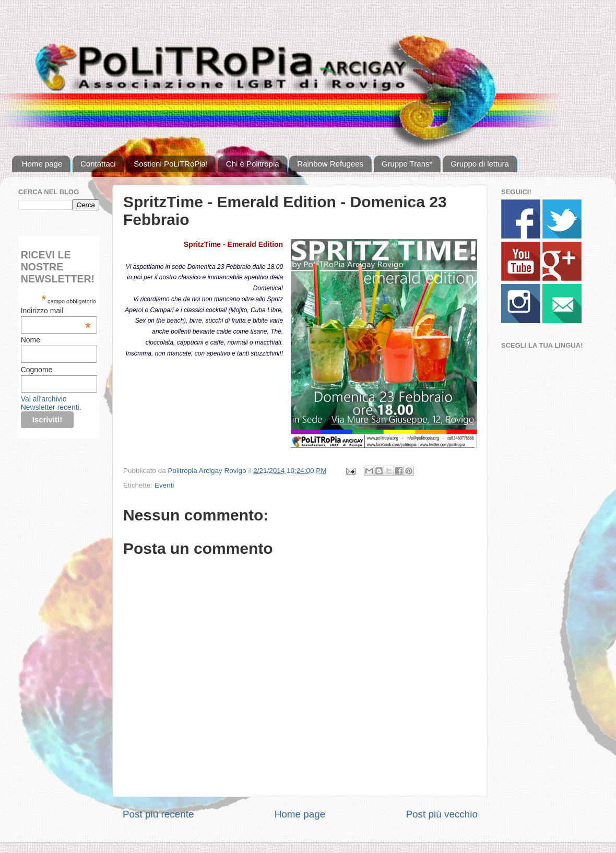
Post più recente (158, 814)
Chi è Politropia (253, 164)
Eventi (164, 485)
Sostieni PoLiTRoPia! (171, 164)
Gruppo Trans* (407, 164)
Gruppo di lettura (480, 164)
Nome (31, 340)
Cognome (37, 370)
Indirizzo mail (56, 311)
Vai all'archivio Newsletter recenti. (51, 403)
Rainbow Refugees (330, 164)
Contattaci (98, 164)
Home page (42, 164)
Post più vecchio (442, 814)
